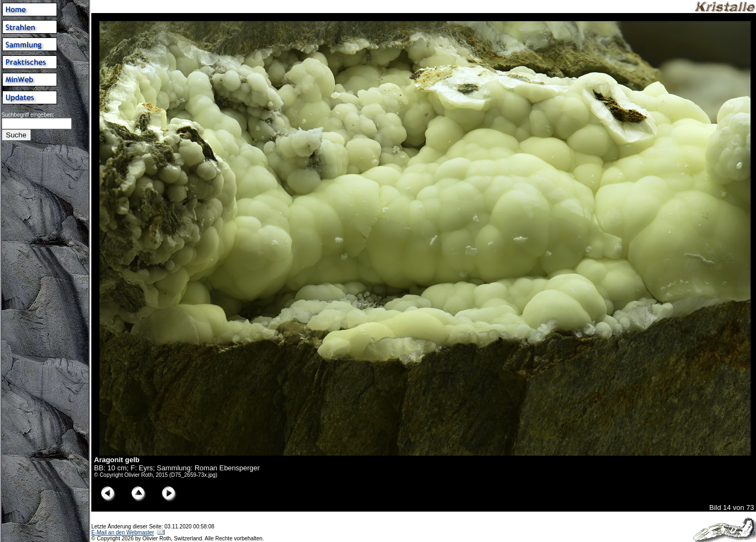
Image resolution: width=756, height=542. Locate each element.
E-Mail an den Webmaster (123, 532)
